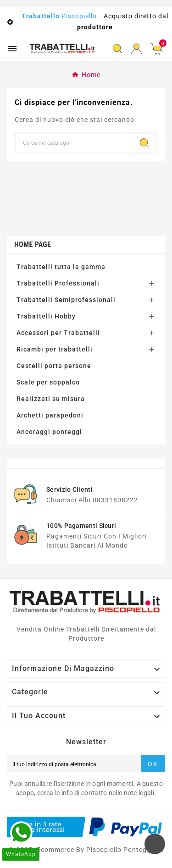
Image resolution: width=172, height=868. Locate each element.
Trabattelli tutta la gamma (61, 267)
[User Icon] (136, 49)
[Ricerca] (74, 143)
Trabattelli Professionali (58, 283)
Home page (33, 244)
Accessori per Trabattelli (58, 333)
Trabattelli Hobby (46, 316)
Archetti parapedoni (50, 415)
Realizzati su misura (51, 399)
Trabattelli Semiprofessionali (66, 300)
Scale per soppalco (48, 382)
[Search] (144, 143)
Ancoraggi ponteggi (49, 432)
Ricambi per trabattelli (55, 349)
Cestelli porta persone (54, 366)
